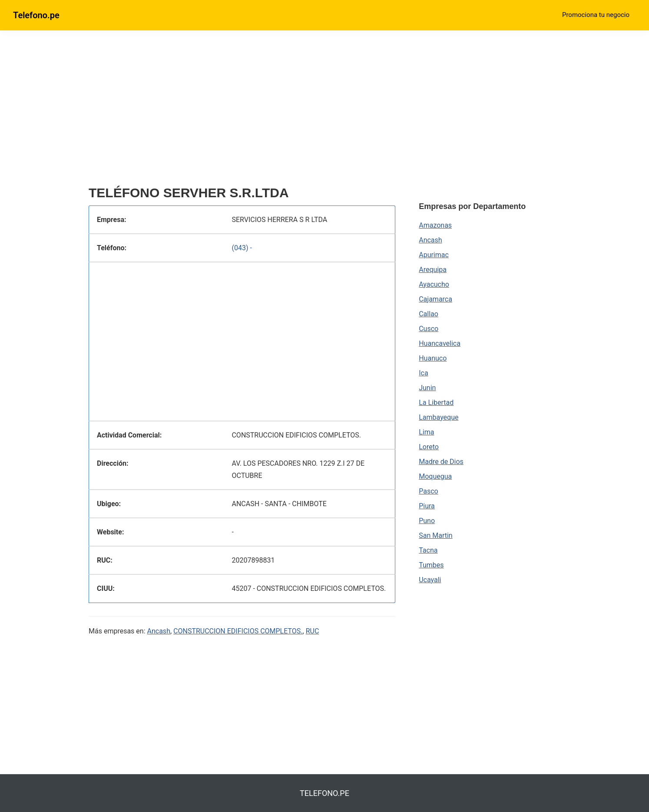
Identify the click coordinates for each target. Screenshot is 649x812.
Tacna (428, 550)
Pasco (428, 491)
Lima (426, 432)
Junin (427, 388)
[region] (242, 112)
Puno (427, 521)
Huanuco (433, 358)
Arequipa (433, 270)
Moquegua (435, 476)
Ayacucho (434, 284)
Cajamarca (435, 299)
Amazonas (435, 225)
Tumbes (431, 565)
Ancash (159, 631)
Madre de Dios (441, 462)
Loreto (429, 447)
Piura (427, 506)
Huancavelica (440, 343)
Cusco (429, 329)
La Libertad (436, 403)
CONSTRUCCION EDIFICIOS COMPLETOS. (238, 631)
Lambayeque (439, 417)
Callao (429, 314)
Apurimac (434, 255)
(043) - (242, 248)
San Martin (435, 535)
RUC (313, 631)
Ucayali (430, 580)
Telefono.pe (36, 15)
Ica (423, 373)
